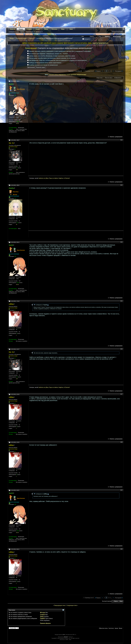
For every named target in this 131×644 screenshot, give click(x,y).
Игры (63, 29)
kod (40, 178)
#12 (121, 140)
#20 (121, 549)
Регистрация (117, 37)
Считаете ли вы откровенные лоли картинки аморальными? (67, 75)
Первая (98, 71)
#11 (121, 81)
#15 (121, 301)
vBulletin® (66, 637)
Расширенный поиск (117, 32)
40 (17, 224)
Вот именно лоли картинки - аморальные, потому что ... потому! (48, 54)
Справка (22, 32)
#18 (121, 442)
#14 (121, 242)
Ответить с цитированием (115, 137)
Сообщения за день (14, 32)
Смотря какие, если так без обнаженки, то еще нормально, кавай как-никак (51, 56)
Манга (46, 29)
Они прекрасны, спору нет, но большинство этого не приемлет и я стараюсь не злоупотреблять (57, 60)
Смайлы (43, 615)
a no (53, 178)
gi (61, 178)
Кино (71, 29)
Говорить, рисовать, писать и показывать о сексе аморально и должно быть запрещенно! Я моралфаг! (59, 51)
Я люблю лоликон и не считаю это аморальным (43, 65)
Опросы (32, 38)
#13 (121, 185)
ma (62, 178)
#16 (121, 349)
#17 (121, 394)
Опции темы (99, 78)
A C (65, 178)
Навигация (38, 32)
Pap (50, 178)
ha (66, 178)
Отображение (118, 78)
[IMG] (42, 617)
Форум (21, 29)
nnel (68, 178)
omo (42, 178)
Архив (116, 628)
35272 (17, 123)
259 (17, 170)
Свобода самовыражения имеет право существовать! (44, 63)
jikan (47, 178)
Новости (12, 29)
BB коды (43, 613)
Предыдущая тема (60, 605)
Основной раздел (21, 38)
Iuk (55, 178)
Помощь (108, 37)
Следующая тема (72, 605)
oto (57, 178)
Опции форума (29, 32)
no (45, 178)
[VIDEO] (42, 618)
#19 (121, 490)
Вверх (121, 601)
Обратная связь (103, 628)
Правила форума (45, 623)
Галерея (29, 29)
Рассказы (54, 29)
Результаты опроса (41, 67)
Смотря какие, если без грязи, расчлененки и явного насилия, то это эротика (51, 58)
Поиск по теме (108, 78)
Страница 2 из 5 (89, 71)
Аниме (38, 29)
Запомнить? (86, 39)
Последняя (119, 71)
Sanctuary (111, 628)
